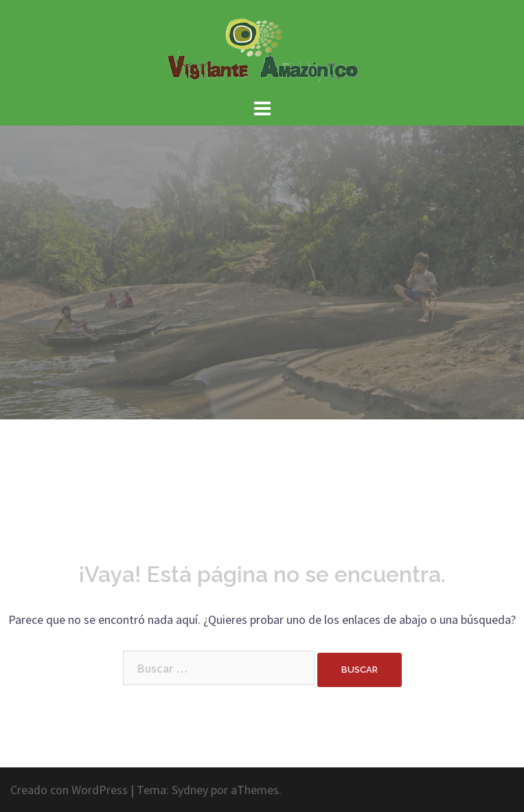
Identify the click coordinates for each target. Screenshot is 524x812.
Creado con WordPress (69, 790)
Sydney (190, 790)
